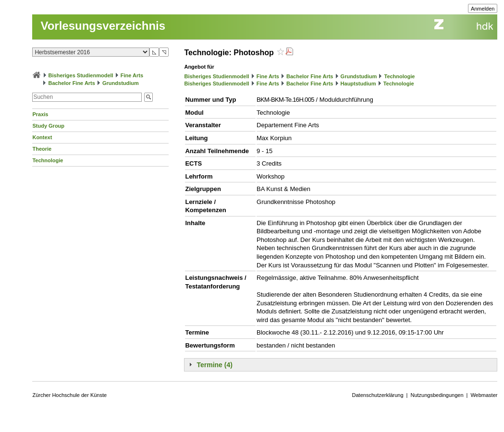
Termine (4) (214, 365)
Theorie (42, 149)
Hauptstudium (358, 84)
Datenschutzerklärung (378, 395)
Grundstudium (121, 83)
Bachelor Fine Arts (72, 83)
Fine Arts (132, 75)
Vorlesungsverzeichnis (103, 26)
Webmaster (484, 395)
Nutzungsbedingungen (437, 395)
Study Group (48, 126)
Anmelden (483, 9)
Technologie (48, 160)
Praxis (40, 114)
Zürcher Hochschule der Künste (69, 395)
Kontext (42, 137)
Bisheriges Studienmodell (81, 75)
